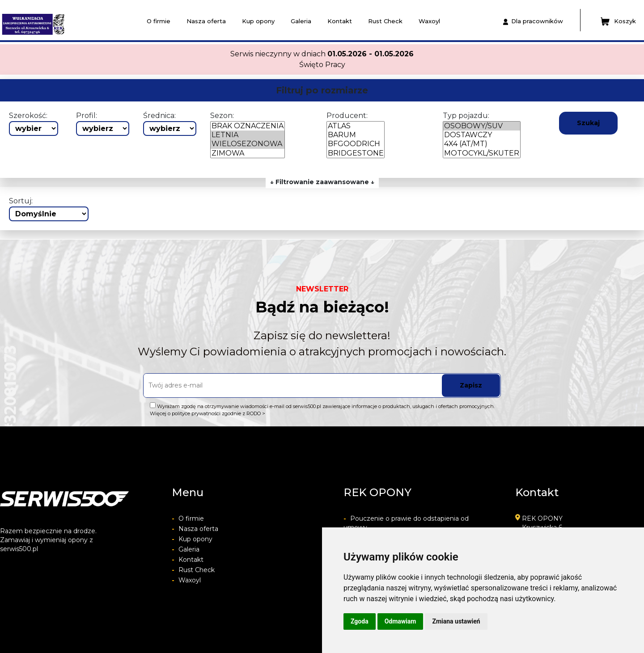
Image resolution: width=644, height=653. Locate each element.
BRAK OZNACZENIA (248, 126)
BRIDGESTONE (356, 153)
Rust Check (385, 21)
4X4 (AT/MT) (482, 144)
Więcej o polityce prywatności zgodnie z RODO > (208, 413)
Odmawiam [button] (400, 621)
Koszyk (618, 21)
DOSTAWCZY (482, 135)
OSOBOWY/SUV (482, 126)
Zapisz (471, 385)
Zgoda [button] (360, 621)
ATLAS (356, 126)
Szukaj (588, 123)
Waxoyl (429, 21)
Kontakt (340, 21)
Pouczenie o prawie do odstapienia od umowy (406, 523)
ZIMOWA (248, 153)
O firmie (159, 21)
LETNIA (248, 135)
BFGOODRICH (356, 144)
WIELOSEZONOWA (248, 144)
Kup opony (258, 21)
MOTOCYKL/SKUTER (482, 153)
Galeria (301, 21)
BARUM (356, 135)
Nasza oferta (206, 21)
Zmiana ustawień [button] (456, 621)
